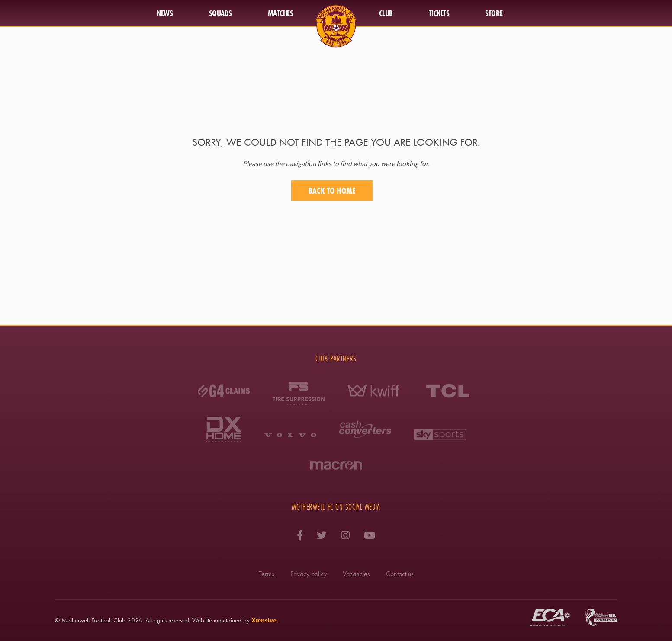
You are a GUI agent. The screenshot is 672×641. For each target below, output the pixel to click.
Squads (220, 13)
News (165, 13)
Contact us (400, 574)
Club (386, 13)
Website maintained (217, 620)
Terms (267, 574)
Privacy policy (309, 574)
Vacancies (356, 574)
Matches (281, 13)
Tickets (439, 13)
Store (494, 13)
